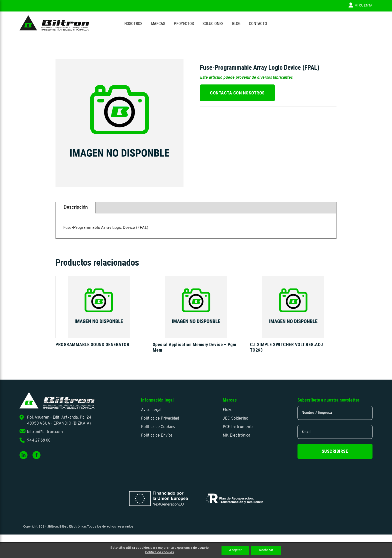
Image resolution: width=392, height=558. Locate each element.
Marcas (158, 24)
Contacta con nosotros (237, 93)
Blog (236, 24)
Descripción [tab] (76, 208)
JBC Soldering (235, 419)
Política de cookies (159, 552)
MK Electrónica (236, 436)
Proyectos (184, 24)
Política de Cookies (158, 427)
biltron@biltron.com (45, 432)
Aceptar (235, 550)
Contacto (258, 24)
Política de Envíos (157, 436)
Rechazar (266, 550)
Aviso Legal (151, 410)
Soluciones (213, 24)
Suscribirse (335, 451)
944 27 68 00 (39, 441)
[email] (335, 432)
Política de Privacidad (160, 419)
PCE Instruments (238, 427)
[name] (335, 413)
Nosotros (133, 24)
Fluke (228, 410)
